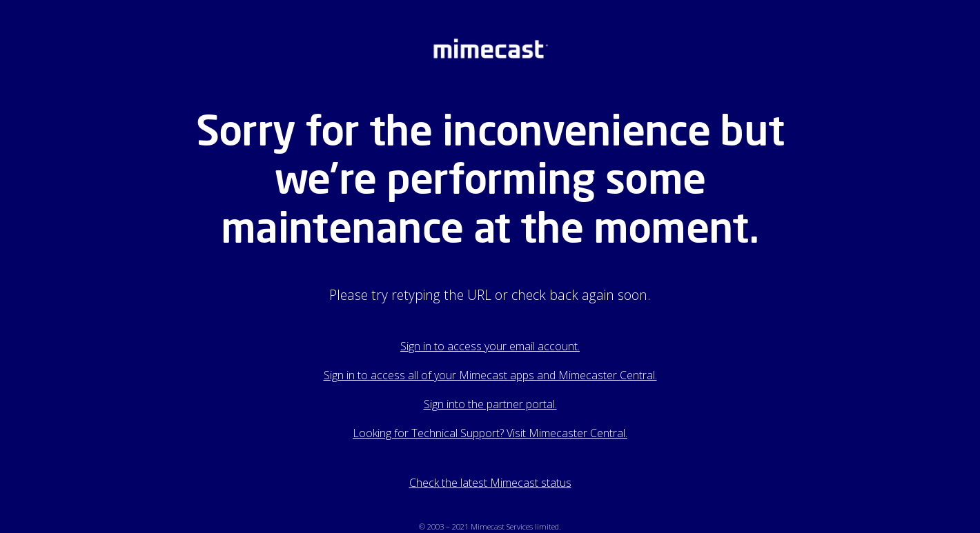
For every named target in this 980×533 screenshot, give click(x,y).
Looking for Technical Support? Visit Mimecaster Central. (490, 433)
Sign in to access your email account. (490, 346)
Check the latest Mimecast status (490, 483)
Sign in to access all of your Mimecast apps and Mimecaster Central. (490, 375)
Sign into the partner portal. (490, 404)
